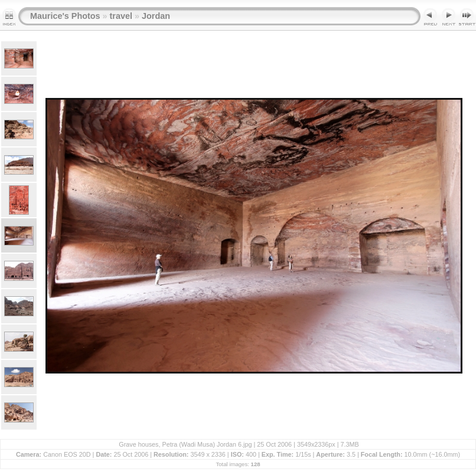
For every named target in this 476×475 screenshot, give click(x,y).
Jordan (156, 16)
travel (121, 16)
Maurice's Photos (65, 16)
